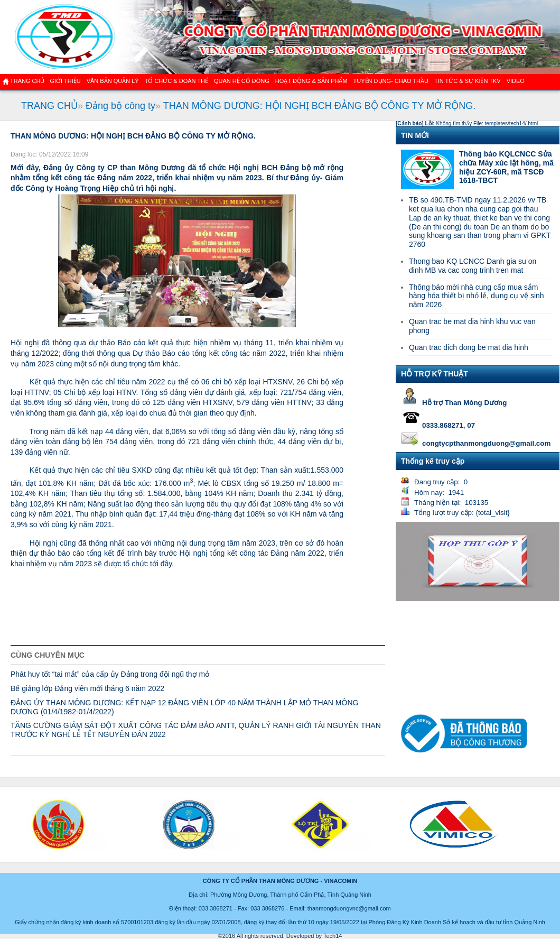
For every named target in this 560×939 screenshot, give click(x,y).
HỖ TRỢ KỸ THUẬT (435, 374)
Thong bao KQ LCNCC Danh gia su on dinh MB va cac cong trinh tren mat (473, 266)
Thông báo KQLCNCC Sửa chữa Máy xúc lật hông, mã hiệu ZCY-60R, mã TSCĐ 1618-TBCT (506, 167)
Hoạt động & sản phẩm (311, 81)
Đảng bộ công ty (120, 106)
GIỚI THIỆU (65, 81)
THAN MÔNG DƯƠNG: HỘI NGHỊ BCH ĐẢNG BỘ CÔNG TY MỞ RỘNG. (319, 106)
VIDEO (516, 81)
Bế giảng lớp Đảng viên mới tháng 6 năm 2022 (87, 688)
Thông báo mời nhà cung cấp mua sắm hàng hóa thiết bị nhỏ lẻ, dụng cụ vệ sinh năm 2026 (477, 296)
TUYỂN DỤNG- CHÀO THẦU (391, 81)
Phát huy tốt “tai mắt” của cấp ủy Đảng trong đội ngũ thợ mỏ (110, 674)
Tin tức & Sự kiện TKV (468, 81)
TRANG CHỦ (49, 106)
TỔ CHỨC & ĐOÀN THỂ (176, 81)
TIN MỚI (415, 135)
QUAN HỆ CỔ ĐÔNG (242, 81)
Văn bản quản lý (113, 81)
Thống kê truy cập (433, 461)
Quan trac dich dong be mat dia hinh (469, 347)
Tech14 (333, 936)
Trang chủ (27, 81)
